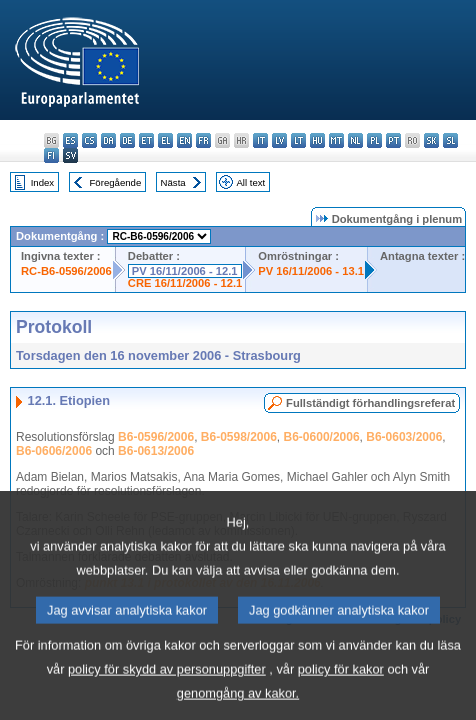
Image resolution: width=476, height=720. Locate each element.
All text (250, 182)
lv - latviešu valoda (279, 140)
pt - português (393, 140)
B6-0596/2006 (156, 437)
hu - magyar (317, 140)
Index (42, 182)
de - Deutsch (127, 140)
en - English (184, 140)
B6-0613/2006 (156, 451)
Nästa (173, 182)
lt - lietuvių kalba (298, 140)
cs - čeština (89, 140)
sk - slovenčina (431, 140)
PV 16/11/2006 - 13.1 (311, 271)
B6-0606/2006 (54, 451)
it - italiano (260, 140)
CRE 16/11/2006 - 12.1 (185, 283)
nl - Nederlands (355, 140)
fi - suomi (51, 155)
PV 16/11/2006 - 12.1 (185, 271)
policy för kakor (341, 687)
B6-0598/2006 (239, 437)
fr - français (203, 140)
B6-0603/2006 (404, 437)
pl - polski (374, 140)
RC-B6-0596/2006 (66, 271)
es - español (70, 140)
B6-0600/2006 (322, 437)
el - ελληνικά (165, 140)
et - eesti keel (146, 140)
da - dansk (108, 140)
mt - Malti (336, 140)
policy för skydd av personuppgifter (167, 687)
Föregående (116, 182)
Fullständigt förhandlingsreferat (370, 403)
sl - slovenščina (450, 140)
